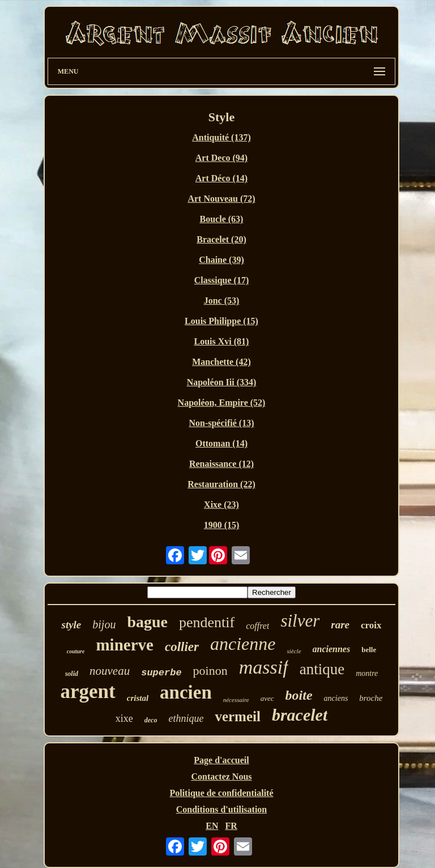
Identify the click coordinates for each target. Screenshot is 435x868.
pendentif (207, 622)
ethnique (186, 718)
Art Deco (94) (221, 158)
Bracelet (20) (221, 239)
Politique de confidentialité (221, 793)
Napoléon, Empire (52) (222, 403)
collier (182, 647)
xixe (124, 718)
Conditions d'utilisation (222, 809)
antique (322, 669)
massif (264, 667)
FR (231, 826)
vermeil (238, 716)
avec (267, 698)
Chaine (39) (221, 260)
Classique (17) (221, 280)
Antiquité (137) (221, 137)
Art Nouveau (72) (221, 199)
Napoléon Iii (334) (222, 382)
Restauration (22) (221, 484)
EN (212, 826)
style (71, 625)
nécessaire (236, 700)
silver (300, 621)
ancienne (243, 644)
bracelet (300, 715)
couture (76, 651)
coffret (257, 626)
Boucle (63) (222, 219)
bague (147, 622)
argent (88, 692)
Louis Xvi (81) (222, 341)
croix (371, 625)
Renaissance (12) (221, 464)
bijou (104, 624)
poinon (210, 671)
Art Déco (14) (221, 178)
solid (72, 674)
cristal (138, 698)
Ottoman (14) (221, 443)
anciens (336, 698)
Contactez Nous (221, 776)
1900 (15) (222, 525)
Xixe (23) (221, 505)
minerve (124, 645)
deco (151, 720)
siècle (294, 651)
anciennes (332, 649)
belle (369, 650)
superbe (161, 673)
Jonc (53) (222, 301)
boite (299, 695)
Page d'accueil (221, 760)
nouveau (110, 671)
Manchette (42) (221, 362)
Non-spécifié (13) (221, 423)
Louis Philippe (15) (221, 321)
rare (340, 625)
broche (371, 698)
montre (367, 673)
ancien (186, 692)
